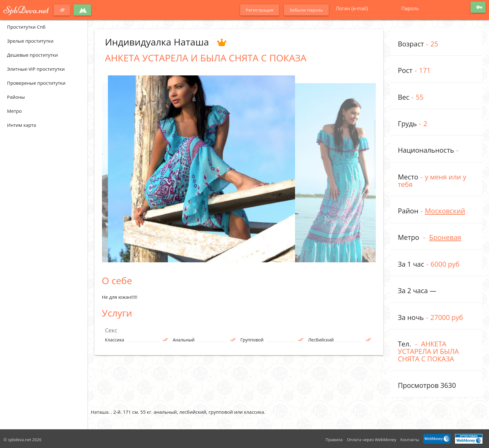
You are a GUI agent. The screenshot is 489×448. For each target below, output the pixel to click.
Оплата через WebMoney (371, 440)
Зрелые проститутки (30, 41)
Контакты (410, 440)
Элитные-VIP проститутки (36, 69)
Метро (15, 111)
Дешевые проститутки (33, 55)
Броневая (445, 237)
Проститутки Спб (26, 27)
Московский (445, 211)
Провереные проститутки (36, 83)
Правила (334, 440)
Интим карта (22, 125)
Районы (16, 97)
